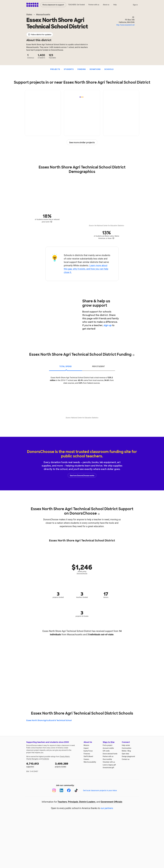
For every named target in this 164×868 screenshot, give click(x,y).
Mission (86, 745)
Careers (86, 759)
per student (98, 366)
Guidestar (46, 759)
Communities (127, 748)
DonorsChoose (32, 5)
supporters (39, 765)
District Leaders (87, 802)
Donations (95, 69)
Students (69, 69)
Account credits (108, 748)
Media (124, 751)
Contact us (126, 759)
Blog (129, 751)
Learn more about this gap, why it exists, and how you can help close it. (86, 269)
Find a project (108, 745)
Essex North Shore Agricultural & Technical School (49, 720)
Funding (82, 69)
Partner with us (94, 5)
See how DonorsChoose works (82, 475)
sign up (108, 325)
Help (115, 5)
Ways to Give (109, 742)
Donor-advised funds (110, 754)
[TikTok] (76, 790)
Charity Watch (65, 757)
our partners (107, 808)
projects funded (68, 765)
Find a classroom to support (53, 5)
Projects (55, 69)
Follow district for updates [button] (40, 35)
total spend (66, 366)
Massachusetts (43, 15)
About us (106, 5)
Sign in (135, 5)
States (29, 15)
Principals (73, 802)
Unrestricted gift (108, 768)
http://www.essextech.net (125, 25)
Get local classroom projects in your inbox (100, 790)
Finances (87, 754)
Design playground (128, 756)
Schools (109, 69)
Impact (86, 748)
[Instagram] (54, 790)
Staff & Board (88, 756)
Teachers (62, 802)
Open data (125, 754)
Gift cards (106, 751)
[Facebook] (69, 790)
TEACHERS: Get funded (76, 5)
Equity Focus (88, 751)
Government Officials (111, 802)
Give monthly (107, 759)
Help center (126, 745)
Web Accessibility (90, 762)
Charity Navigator (32, 759)
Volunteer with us (109, 762)
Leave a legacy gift (109, 765)
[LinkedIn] (61, 790)
